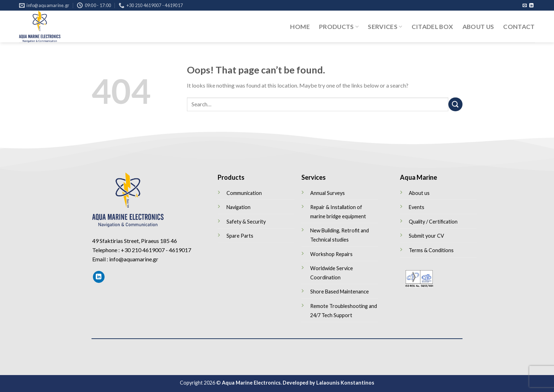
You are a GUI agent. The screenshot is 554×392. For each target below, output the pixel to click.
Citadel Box (432, 27)
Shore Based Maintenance (340, 292)
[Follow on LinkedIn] (531, 6)
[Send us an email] (525, 6)
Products (339, 27)
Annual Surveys (328, 193)
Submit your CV (426, 236)
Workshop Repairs (331, 254)
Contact (519, 27)
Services (385, 27)
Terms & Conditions (431, 250)
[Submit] (455, 104)
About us (478, 27)
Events (417, 207)
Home (300, 27)
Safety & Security (246, 222)
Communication (244, 193)
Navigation (238, 207)
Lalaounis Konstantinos (345, 383)
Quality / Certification (433, 222)
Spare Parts (240, 236)
